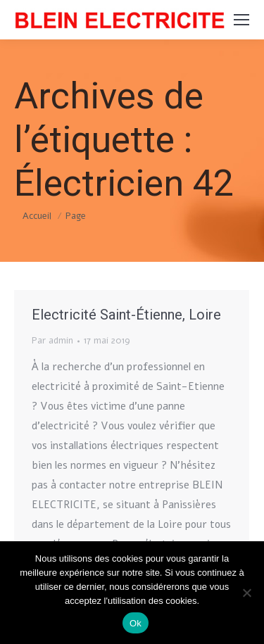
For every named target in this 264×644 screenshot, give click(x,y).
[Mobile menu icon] (241, 20)
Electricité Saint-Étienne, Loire (126, 315)
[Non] (246, 593)
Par (52, 341)
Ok (136, 623)
